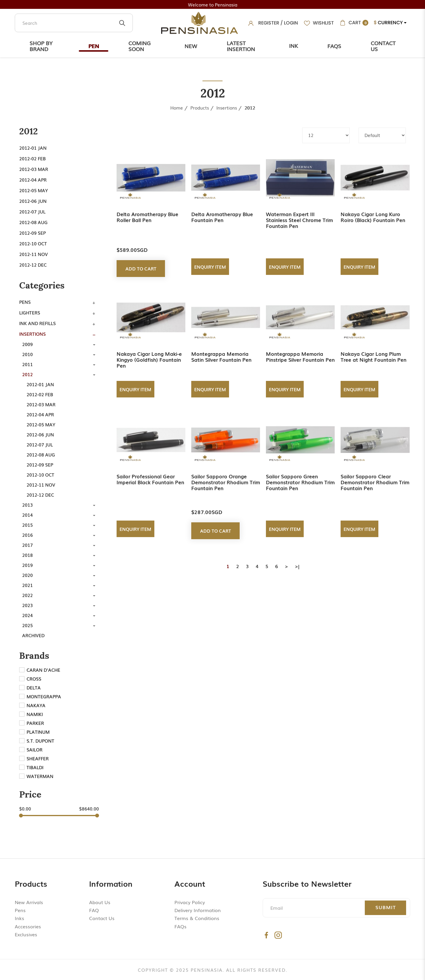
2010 (27, 354)
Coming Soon (139, 46)
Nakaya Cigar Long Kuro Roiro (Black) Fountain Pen (373, 217)
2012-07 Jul (32, 211)
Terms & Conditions (197, 918)
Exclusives (26, 934)
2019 (27, 565)
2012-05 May (33, 190)
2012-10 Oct (33, 243)
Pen (94, 46)
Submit (386, 907)
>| (297, 566)
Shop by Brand (41, 46)
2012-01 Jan (33, 148)
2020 (27, 575)
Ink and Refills (37, 323)
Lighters (30, 312)
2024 (27, 615)
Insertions (227, 107)
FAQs (180, 926)
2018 (27, 555)
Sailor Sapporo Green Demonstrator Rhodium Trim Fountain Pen (300, 482)
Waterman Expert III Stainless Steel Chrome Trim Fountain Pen (299, 220)
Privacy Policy (190, 902)
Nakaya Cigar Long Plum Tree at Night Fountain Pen (373, 357)
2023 (27, 605)
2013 (27, 505)
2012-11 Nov (33, 254)
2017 (27, 545)
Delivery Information (198, 910)
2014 (27, 515)
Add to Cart (141, 268)
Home (177, 107)
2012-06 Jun (33, 201)
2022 (27, 595)
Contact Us (383, 46)
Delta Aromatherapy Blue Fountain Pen (222, 217)
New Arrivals (29, 902)
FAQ (94, 910)
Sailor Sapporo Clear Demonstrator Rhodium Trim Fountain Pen (375, 482)
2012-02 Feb (32, 158)
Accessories (28, 926)
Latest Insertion (241, 46)
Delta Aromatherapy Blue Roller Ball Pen (147, 217)
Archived (33, 635)
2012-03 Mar (34, 169)
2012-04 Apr (33, 180)
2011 (27, 364)
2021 (27, 585)
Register (269, 23)
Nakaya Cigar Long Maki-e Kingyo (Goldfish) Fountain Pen (149, 359)
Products (200, 107)
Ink (293, 45)
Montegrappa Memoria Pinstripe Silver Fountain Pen (300, 357)
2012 (250, 107)
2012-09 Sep (32, 233)
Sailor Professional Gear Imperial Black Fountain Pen (150, 479)
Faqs (334, 46)
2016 (27, 535)
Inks (19, 918)
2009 (27, 344)
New (191, 46)
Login (291, 23)
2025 (27, 625)
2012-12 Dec (33, 265)
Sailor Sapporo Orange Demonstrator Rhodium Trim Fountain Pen (226, 482)
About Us (100, 902)
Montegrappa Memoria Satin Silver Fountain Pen (221, 357)
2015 (27, 525)
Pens (25, 302)
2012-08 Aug (33, 222)
